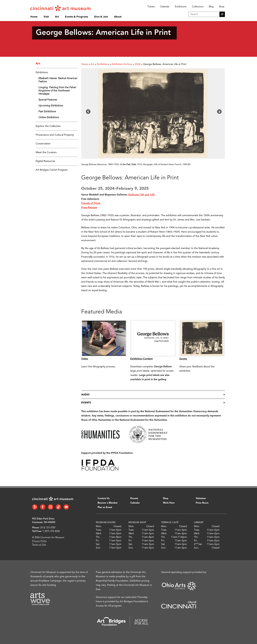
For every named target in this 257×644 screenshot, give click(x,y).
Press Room (202, 503)
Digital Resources (45, 161)
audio (85, 395)
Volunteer (201, 498)
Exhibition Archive (122, 64)
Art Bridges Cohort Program (52, 170)
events (86, 403)
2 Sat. (198, 544)
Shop (222, 7)
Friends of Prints (91, 203)
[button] (88, 112)
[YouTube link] (66, 507)
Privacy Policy (39, 541)
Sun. (98, 548)
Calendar (165, 7)
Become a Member (108, 503)
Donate (134, 498)
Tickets (151, 7)
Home (34, 17)
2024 (138, 64)
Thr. (98, 537)
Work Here (169, 503)
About (118, 17)
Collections (198, 7)
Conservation (43, 144)
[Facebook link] (43, 507)
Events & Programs (76, 17)
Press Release (89, 208)
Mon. (99, 526)
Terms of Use (39, 545)
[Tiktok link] (58, 507)
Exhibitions (181, 7)
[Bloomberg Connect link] (35, 507)
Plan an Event (105, 507)
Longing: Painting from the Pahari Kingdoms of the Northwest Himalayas (57, 91)
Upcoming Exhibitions (51, 106)
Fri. (98, 541)
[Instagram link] (51, 507)
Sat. (98, 544)
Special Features (48, 100)
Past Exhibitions (47, 112)
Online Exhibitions (49, 117)
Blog (211, 7)
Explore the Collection (48, 126)
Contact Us (104, 498)
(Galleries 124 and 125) (141, 195)
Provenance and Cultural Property (55, 135)
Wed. (99, 534)
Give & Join (101, 17)
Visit (46, 17)
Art (57, 17)
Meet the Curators (46, 152)
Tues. (99, 530)
